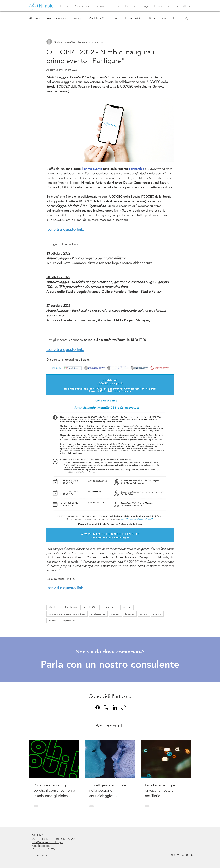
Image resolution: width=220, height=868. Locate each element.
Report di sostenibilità (163, 18)
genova (53, 621)
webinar (127, 607)
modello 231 (89, 607)
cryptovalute (69, 621)
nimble (52, 607)
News (115, 18)
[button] (100, 6)
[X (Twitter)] (106, 707)
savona (144, 614)
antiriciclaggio (69, 607)
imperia (157, 614)
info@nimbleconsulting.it (48, 842)
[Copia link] (123, 707)
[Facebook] (98, 707)
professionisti (98, 614)
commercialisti (109, 607)
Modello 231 (97, 18)
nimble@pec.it (41, 846)
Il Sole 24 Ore (134, 18)
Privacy (77, 18)
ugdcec (115, 614)
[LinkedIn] (115, 707)
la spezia (130, 614)
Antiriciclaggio (56, 18)
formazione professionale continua (67, 614)
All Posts (35, 18)
